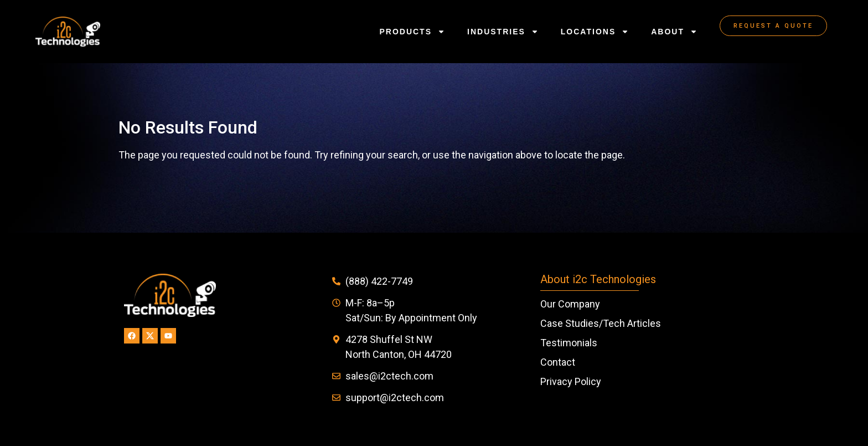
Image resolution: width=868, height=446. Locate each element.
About (674, 32)
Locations (595, 32)
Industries (503, 32)
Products (412, 32)
